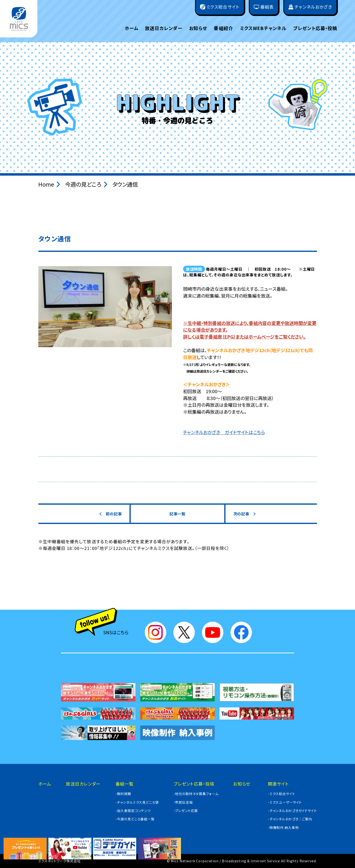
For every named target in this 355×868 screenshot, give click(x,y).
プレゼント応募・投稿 (315, 28)
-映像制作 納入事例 (283, 827)
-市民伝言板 (183, 802)
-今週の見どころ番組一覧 (135, 819)
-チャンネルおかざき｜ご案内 (290, 819)
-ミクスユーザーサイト (285, 802)
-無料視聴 (123, 794)
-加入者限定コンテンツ (133, 811)
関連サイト (278, 784)
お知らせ (198, 28)
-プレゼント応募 (186, 811)
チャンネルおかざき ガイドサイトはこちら (224, 432)
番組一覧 (125, 784)
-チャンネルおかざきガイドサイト (292, 811)
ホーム (131, 28)
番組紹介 (223, 28)
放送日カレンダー (164, 28)
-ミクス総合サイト (282, 794)
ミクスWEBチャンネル (263, 28)
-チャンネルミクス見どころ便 (137, 802)
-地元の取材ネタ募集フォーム (196, 794)
